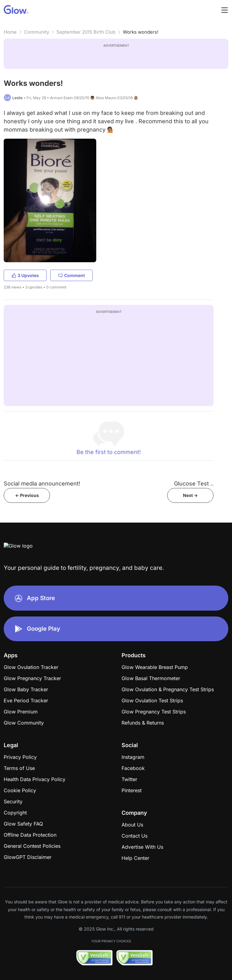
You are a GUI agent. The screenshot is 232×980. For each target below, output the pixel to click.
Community (37, 32)
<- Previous (27, 495)
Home (10, 32)
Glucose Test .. (194, 484)
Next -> (190, 495)
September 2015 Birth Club (86, 32)
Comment (71, 275)
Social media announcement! (42, 484)
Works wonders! (141, 32)
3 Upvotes (25, 275)
